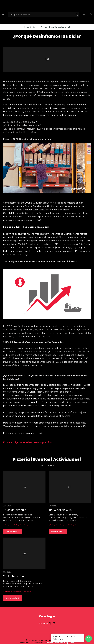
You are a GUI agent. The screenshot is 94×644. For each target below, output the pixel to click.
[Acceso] (85, 15)
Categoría (8, 523)
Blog (34, 23)
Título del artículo (16, 508)
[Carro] (91, 15)
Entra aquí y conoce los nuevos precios (27, 439)
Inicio (26, 23)
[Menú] (3, 15)
